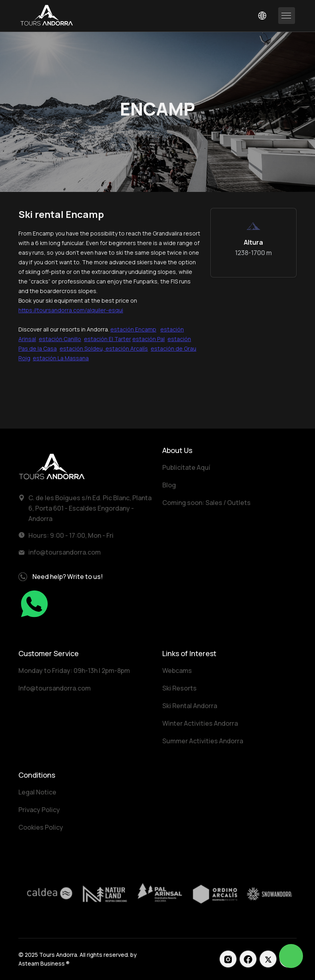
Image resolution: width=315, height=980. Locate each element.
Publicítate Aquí (186, 467)
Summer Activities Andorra (203, 741)
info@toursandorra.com (65, 552)
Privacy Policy (39, 810)
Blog (169, 485)
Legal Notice (37, 792)
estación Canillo (60, 339)
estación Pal (149, 339)
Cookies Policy (41, 827)
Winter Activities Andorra (200, 723)
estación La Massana (61, 358)
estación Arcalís (127, 348)
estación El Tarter (107, 339)
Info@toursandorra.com (55, 688)
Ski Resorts (179, 688)
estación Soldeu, (83, 348)
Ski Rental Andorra (190, 706)
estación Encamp (133, 329)
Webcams (177, 671)
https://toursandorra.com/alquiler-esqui (71, 310)
